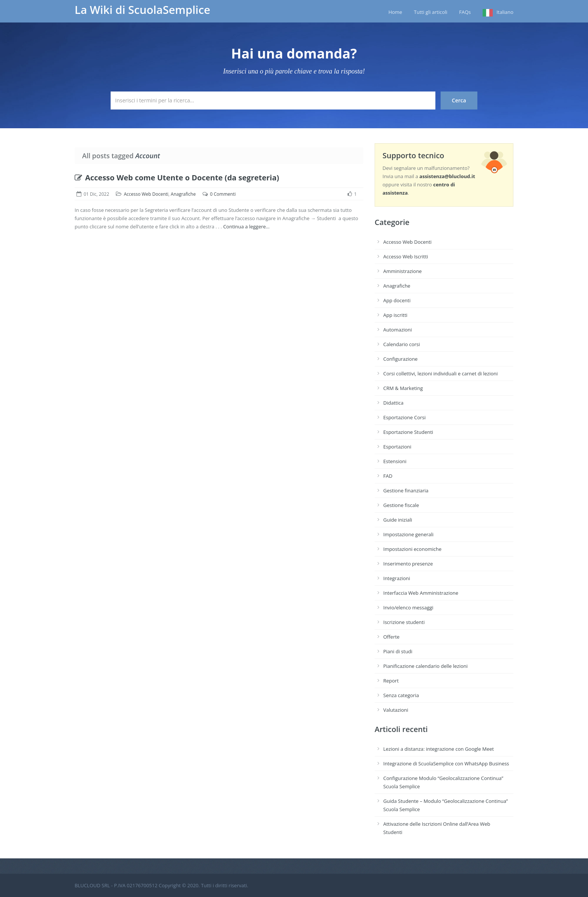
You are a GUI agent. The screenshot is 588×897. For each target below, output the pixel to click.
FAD (388, 476)
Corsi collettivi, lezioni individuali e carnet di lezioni (440, 373)
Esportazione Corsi (404, 417)
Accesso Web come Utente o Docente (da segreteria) (177, 178)
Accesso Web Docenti (146, 194)
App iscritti (395, 315)
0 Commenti (223, 194)
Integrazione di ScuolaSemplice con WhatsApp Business (446, 763)
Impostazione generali (408, 534)
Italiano (505, 12)
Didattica (393, 403)
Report (391, 681)
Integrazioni (397, 578)
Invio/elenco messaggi (408, 607)
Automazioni (397, 330)
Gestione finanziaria (406, 490)
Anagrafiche (183, 194)
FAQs (465, 12)
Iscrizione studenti (404, 622)
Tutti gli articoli (431, 12)
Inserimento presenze (408, 564)
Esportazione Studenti (408, 432)
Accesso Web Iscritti (406, 256)
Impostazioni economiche (412, 549)
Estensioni (395, 461)
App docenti (397, 300)
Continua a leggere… (246, 226)
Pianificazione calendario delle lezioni (425, 666)
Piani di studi (398, 651)
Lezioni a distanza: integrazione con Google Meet (439, 749)
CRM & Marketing (403, 388)
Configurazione (400, 359)
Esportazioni (397, 447)
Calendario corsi (402, 344)
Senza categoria (401, 695)
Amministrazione (403, 271)
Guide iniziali (398, 520)
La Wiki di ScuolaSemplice (142, 10)
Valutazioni (396, 710)
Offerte (391, 637)
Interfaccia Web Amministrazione (421, 593)
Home (395, 12)
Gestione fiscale (401, 505)
